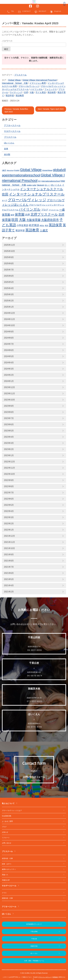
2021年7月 (9, 567)
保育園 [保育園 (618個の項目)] (20, 214)
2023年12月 (9, 387)
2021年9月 (9, 554)
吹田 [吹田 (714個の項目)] (15, 220)
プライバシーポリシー (45, 977)
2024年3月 (9, 369)
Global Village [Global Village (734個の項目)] (31, 170)
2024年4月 (9, 363)
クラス (4, 893)
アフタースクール (12, 125)
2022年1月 (9, 530)
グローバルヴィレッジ (29, 86)
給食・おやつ (7, 864)
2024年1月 (9, 381)
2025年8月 (9, 263)
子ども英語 (41, 92)
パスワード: (34, 43)
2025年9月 (9, 257)
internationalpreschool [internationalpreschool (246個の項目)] (51, 181)
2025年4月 (9, 288)
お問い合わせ (7, 843)
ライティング (16, 92)
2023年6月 (9, 424)
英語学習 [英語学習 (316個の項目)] (20, 231)
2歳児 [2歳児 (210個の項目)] (4, 170)
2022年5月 (9, 505)
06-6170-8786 (35, 727)
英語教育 (20, 96)
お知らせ (5, 832)
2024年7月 (9, 344)
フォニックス (51, 89)
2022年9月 (9, 480)
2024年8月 (9, 338)
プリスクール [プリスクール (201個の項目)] (54, 210)
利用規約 (55, 977)
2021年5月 (9, 579)
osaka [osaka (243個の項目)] (29, 185)
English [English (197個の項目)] (17, 170)
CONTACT (24, 12)
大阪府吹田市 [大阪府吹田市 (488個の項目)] (50, 220)
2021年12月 (9, 536)
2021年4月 (9, 585)
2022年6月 (9, 499)
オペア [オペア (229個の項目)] (5, 200)
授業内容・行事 (7, 898)
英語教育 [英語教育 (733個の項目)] (32, 230)
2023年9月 (9, 406)
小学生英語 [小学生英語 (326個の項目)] (22, 225)
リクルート (6, 838)
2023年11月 (9, 394)
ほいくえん (9, 143)
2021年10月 (9, 548)
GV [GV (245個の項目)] (39, 181)
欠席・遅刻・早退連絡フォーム (34, 961)
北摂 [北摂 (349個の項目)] (27, 215)
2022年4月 (9, 511)
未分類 (7, 154)
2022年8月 (9, 486)
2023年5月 (9, 431)
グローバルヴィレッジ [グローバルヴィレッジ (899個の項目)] (27, 200)
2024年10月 (9, 325)
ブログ (4, 827)
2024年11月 (9, 319)
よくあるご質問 (7, 821)
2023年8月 (9, 412)
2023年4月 (9, 437)
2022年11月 (9, 468)
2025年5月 (9, 282)
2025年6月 (9, 276)
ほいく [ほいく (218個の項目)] (47, 185)
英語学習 (10, 96)
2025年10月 (9, 251)
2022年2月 (9, 524)
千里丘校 (34, 939)
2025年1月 (9, 307)
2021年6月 (9, 573)
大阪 (32, 92)
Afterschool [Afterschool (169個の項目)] (10, 170)
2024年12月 (9, 313)
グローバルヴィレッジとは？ (12, 810)
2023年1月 (9, 455)
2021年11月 (9, 542)
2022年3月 (9, 517)
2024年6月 (9, 350)
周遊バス (5, 875)
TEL (11, 12)
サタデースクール (12, 131)
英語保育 (52, 92)
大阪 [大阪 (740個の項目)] (22, 220)
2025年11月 (9, 245)
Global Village (14, 80)
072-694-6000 (35, 701)
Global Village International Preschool (40, 80)
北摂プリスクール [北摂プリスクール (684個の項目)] (44, 214)
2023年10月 (9, 400)
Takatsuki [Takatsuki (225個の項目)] (40, 185)
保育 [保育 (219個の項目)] (12, 215)
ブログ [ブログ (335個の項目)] (45, 210)
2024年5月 (9, 356)
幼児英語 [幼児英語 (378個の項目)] (34, 225)
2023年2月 (9, 449)
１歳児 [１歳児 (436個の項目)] (44, 230)
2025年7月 (9, 270)
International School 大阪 (15, 83)
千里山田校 (34, 931)
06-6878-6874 (35, 676)
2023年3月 (9, 443)
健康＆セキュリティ (9, 869)
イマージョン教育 (38, 83)
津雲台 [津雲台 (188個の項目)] (42, 226)
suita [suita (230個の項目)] (34, 185)
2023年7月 (9, 418)
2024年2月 (9, 375)
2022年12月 (9, 462)
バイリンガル (37, 89)
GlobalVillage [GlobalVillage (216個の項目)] (47, 170)
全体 (6, 149)
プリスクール (20, 75)
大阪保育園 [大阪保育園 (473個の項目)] (33, 220)
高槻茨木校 (34, 946)
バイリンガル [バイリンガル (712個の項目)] (30, 209)
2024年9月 (9, 332)
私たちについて (8, 803)
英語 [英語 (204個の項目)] (47, 226)
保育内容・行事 (7, 858)
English (56, 12)
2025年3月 (9, 294)
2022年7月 (9, 493)
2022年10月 (9, 474)
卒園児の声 (6, 880)
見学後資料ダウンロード (34, 924)
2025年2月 (9, 301)
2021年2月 (9, 592)
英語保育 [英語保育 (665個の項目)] (55, 225)
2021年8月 (9, 561)
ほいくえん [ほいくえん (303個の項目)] (56, 185)
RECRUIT (40, 12)
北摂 (26, 92)
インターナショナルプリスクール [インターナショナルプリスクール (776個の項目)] (37, 194)
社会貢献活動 (7, 816)
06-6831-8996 (35, 650)
